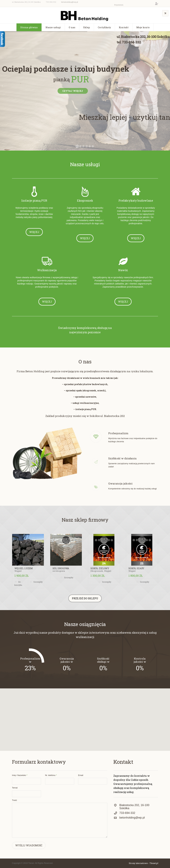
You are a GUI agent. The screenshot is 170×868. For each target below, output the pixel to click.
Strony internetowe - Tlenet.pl (143, 863)
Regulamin (119, 5)
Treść (14, 800)
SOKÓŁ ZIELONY (100, 568)
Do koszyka (18, 583)
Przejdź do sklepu (85, 598)
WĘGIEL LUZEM (24, 568)
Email (81, 775)
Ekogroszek (97, 571)
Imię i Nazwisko (20, 775)
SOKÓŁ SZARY (136, 568)
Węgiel (18, 571)
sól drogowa (61, 568)
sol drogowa (59, 571)
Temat (15, 788)
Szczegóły (38, 582)
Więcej (34, 232)
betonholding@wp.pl (70, 2)
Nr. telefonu (51, 775)
